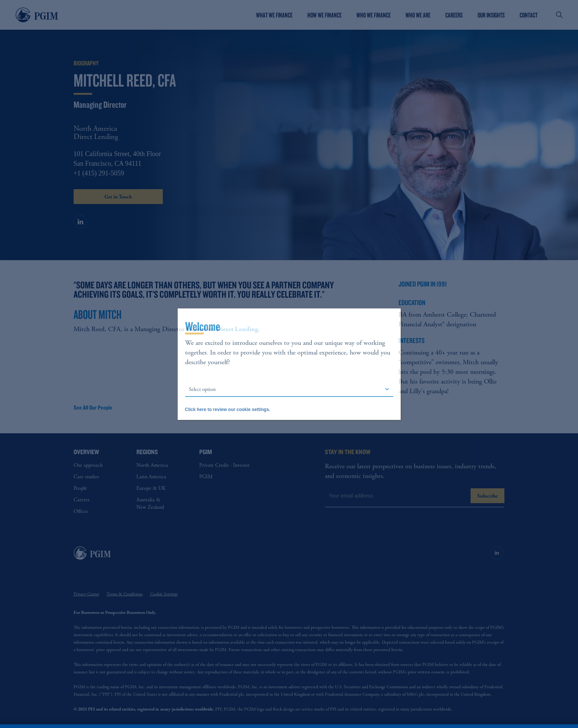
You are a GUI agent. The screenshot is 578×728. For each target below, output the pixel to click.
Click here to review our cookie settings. (228, 410)
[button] (289, 389)
